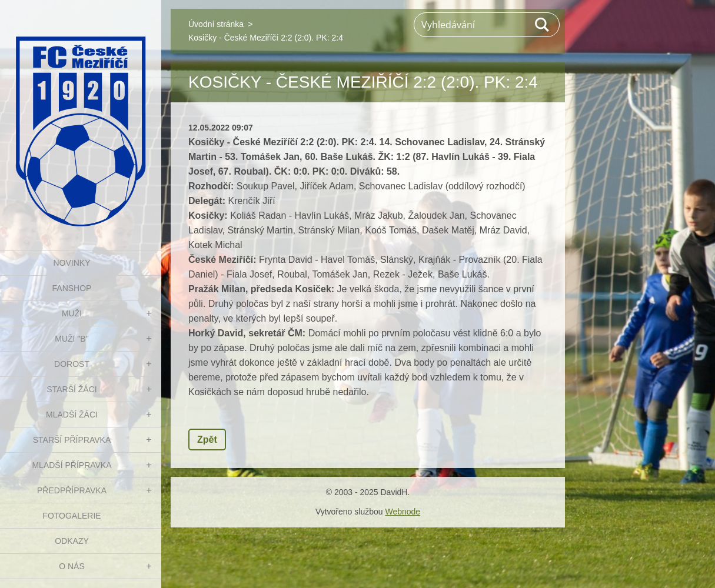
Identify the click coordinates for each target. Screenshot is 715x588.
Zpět (207, 440)
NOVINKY (71, 263)
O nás (72, 566)
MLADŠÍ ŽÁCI (72, 415)
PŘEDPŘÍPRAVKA (72, 490)
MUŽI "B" (71, 339)
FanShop (72, 288)
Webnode (403, 512)
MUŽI (72, 313)
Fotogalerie (71, 516)
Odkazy (72, 541)
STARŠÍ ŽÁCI (71, 389)
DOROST (72, 364)
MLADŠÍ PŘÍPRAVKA (71, 465)
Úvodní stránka (216, 24)
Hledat (543, 25)
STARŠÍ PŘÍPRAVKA (72, 440)
